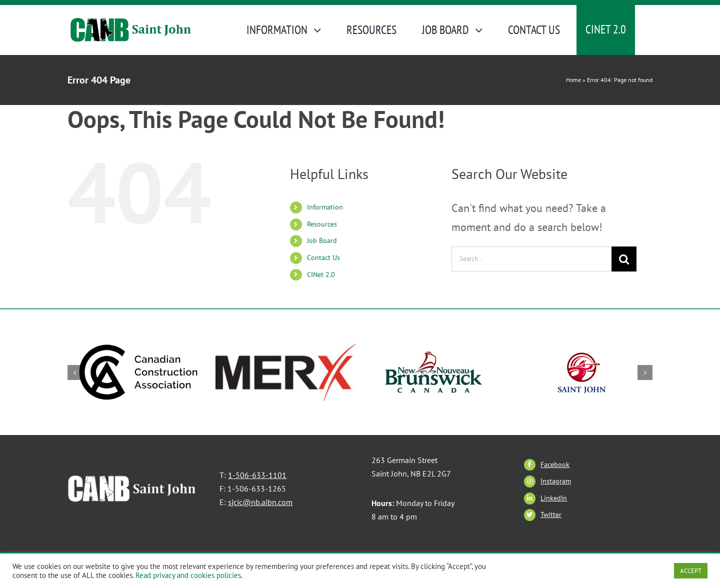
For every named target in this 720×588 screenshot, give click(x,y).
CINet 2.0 (321, 274)
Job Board (322, 240)
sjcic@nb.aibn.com (260, 502)
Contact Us (323, 257)
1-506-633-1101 (257, 475)
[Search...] (531, 259)
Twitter (551, 514)
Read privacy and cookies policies (188, 575)
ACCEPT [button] (691, 571)
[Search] (624, 259)
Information (325, 207)
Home (573, 80)
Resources (322, 224)
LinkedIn (554, 498)
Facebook (555, 464)
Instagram (556, 481)
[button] (75, 372)
